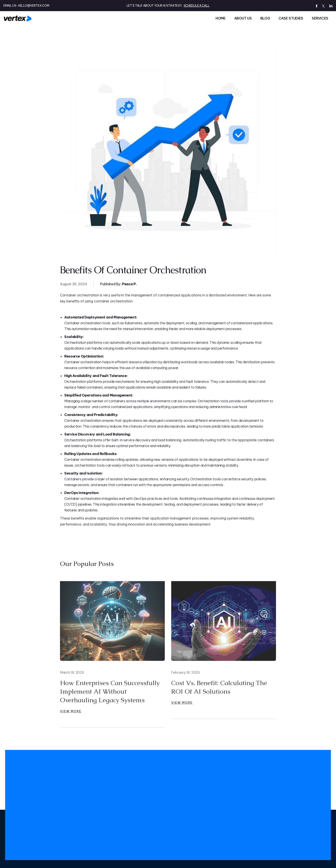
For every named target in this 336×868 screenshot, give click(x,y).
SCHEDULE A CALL (197, 6)
